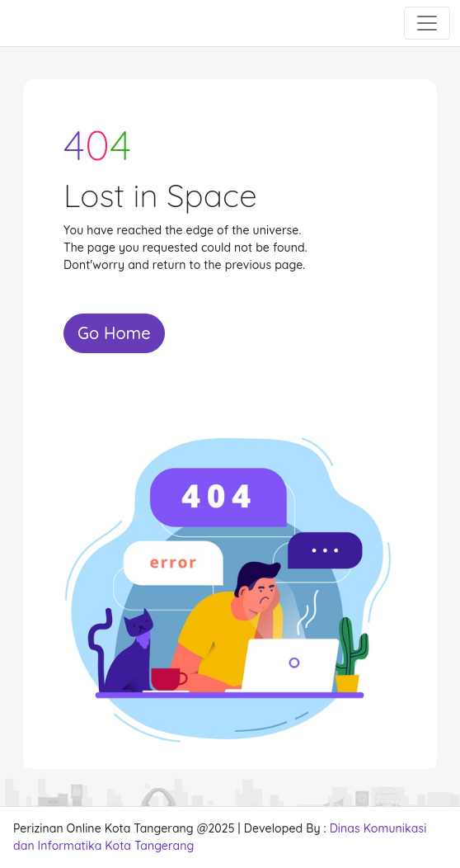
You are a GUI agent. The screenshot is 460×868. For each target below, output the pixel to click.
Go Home (114, 333)
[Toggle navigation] (427, 23)
